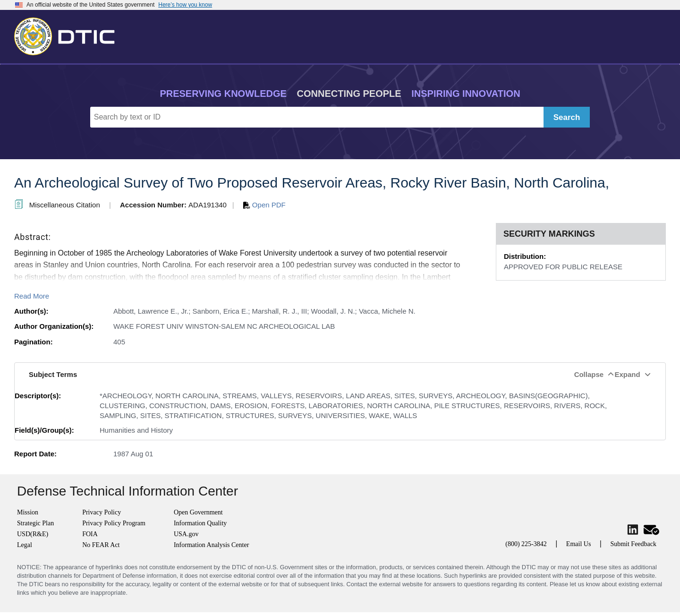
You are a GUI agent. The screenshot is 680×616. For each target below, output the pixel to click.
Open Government (198, 512)
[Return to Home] (68, 34)
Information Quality (200, 523)
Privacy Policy (102, 512)
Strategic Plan (35, 523)
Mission (28, 512)
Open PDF (264, 205)
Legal (25, 545)
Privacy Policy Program (114, 523)
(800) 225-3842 (526, 544)
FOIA (90, 534)
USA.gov (186, 534)
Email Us (579, 544)
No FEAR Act (101, 545)
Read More (32, 296)
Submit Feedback (633, 544)
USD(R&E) (33, 534)
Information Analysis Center (211, 545)
